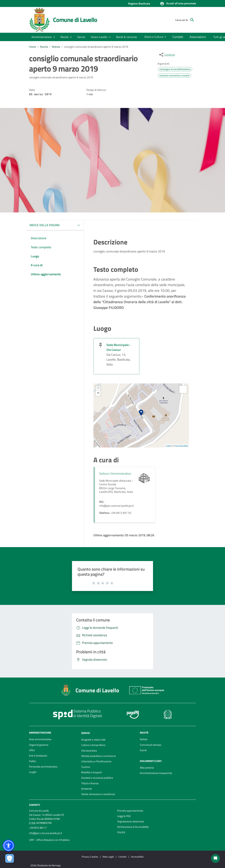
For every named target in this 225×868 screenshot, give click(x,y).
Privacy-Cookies (90, 857)
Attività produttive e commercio (99, 756)
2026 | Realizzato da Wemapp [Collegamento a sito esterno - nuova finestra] (45, 865)
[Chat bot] (215, 858)
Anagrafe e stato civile (93, 740)
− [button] (98, 393)
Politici (33, 761)
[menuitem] (127, 37)
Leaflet (168, 446)
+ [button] (98, 388)
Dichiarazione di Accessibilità (133, 827)
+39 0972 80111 (38, 828)
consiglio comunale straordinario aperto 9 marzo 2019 (96, 47)
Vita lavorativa (89, 751)
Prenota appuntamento (130, 811)
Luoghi (33, 772)
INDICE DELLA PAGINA (45, 225)
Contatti (35, 805)
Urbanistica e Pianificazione (96, 761)
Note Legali (108, 857)
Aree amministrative (40, 739)
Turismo (86, 767)
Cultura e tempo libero (93, 745)
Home (33, 47)
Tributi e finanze (90, 783)
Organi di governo (39, 745)
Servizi (86, 733)
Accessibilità (137, 857)
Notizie (56, 47)
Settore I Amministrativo (115, 474)
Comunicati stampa (150, 745)
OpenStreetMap (181, 446)
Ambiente (87, 789)
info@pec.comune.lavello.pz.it (45, 833)
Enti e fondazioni (38, 756)
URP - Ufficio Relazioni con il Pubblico (49, 840)
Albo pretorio (147, 768)
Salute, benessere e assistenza (98, 794)
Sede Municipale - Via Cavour (118, 347)
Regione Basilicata (139, 3)
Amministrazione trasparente (156, 773)
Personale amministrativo (43, 767)
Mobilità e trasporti (92, 772)
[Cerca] (192, 20)
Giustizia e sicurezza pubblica (97, 778)
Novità (44, 47)
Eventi (143, 750)
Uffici (32, 750)
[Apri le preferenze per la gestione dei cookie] (10, 858)
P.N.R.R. (121, 832)
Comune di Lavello (75, 20)
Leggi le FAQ (124, 816)
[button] (178, 4)
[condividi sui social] (167, 55)
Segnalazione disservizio (131, 821)
